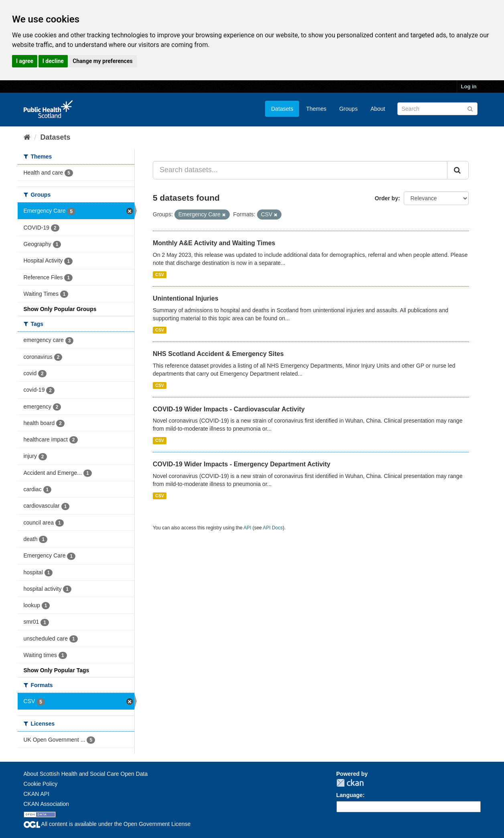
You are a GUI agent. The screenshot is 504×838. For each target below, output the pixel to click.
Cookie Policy (41, 784)
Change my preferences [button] (102, 61)
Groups (348, 109)
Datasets (282, 109)
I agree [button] (25, 61)
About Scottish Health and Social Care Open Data (86, 774)
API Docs (273, 528)
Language (350, 795)
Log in (469, 86)
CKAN (350, 783)
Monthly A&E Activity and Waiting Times (214, 243)
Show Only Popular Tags (57, 670)
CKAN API (37, 794)
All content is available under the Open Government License (107, 824)
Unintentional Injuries (186, 298)
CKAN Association (47, 804)
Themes (316, 109)
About (378, 109)
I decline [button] (53, 61)
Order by (387, 198)
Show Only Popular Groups (60, 309)
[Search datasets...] (300, 170)
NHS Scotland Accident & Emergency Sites (218, 354)
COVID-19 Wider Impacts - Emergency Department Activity (242, 464)
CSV (160, 275)
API (247, 528)
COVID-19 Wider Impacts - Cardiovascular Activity (229, 409)
